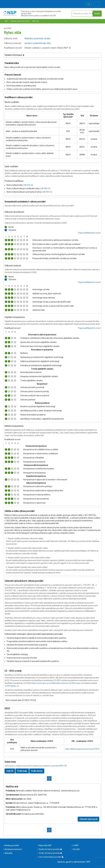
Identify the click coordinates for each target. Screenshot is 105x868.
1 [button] (49, 778)
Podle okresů (37, 771)
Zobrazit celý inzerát (88, 819)
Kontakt (76, 849)
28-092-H (45, 188)
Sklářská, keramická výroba (20, 21)
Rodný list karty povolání (50, 849)
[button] (45, 778)
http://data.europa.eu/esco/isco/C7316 (82, 749)
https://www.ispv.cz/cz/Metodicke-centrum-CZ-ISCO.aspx (56, 683)
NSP (6, 21)
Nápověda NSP (45, 845)
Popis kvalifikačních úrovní (89, 233)
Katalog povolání (12, 845)
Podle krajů (22, 771)
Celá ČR (10, 771)
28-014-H (28, 185)
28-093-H (47, 192)
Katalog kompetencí (13, 849)
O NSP (76, 845)
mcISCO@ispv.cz (12, 686)
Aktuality (8, 853)
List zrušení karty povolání (51, 857)
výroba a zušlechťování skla (38, 43)
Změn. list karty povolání (50, 853)
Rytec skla (35, 21)
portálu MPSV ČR (59, 766)
